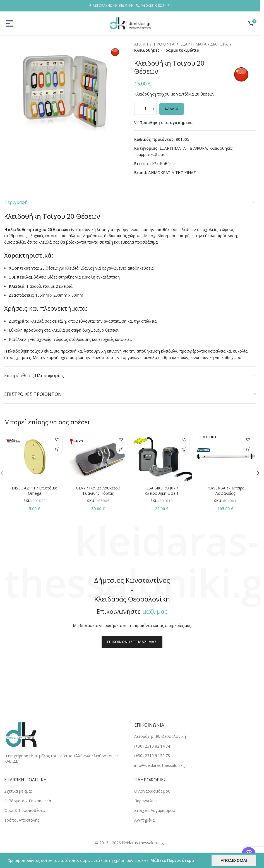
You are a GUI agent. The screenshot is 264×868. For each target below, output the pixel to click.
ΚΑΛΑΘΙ (172, 109)
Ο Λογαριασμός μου (152, 791)
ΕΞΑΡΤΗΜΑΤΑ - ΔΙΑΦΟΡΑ (204, 44)
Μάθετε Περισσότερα (172, 860)
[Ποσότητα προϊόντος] (145, 109)
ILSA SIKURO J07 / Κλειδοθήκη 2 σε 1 (162, 491)
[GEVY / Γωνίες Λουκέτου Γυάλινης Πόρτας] (98, 457)
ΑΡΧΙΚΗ (141, 44)
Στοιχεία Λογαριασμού (155, 810)
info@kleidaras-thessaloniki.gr (161, 765)
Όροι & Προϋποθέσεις (25, 810)
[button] (121, 449)
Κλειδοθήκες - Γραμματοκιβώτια (167, 50)
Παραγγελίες (146, 801)
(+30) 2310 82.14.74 (156, 5)
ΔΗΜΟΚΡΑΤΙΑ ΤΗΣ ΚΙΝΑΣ (172, 173)
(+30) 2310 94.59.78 (152, 756)
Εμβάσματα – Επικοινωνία (28, 801)
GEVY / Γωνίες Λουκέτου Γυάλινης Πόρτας (98, 491)
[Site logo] (130, 23)
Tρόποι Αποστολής (22, 820)
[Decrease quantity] (138, 109)
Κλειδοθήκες (164, 164)
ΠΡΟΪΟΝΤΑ (164, 44)
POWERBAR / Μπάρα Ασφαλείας (225, 491)
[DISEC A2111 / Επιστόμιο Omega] (35, 457)
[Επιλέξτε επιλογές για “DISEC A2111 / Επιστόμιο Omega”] (57, 449)
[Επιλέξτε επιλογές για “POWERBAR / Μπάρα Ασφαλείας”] (248, 449)
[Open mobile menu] (9, 23)
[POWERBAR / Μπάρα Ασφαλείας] (225, 457)
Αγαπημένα (144, 820)
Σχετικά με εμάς (18, 791)
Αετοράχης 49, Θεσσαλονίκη (160, 736)
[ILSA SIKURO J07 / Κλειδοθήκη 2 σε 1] (162, 457)
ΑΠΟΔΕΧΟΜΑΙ (234, 860)
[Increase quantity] (153, 109)
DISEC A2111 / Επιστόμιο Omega (35, 491)
